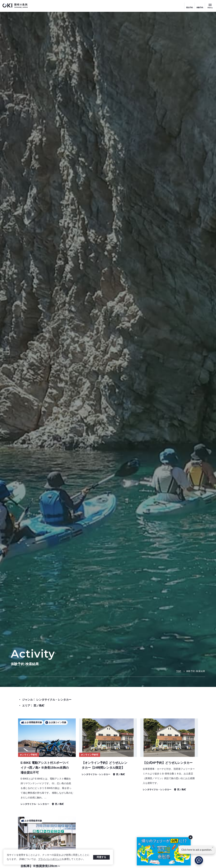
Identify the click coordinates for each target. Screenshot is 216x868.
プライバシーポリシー (50, 859)
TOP (179, 671)
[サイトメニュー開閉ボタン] (210, 6)
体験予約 (200, 8)
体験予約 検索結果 (196, 671)
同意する (101, 857)
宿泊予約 (190, 8)
